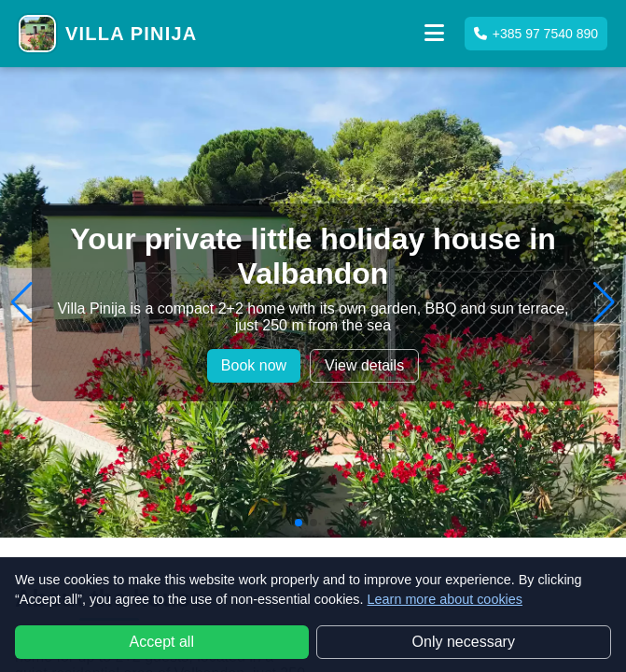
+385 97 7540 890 (536, 34)
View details (364, 365)
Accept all (162, 642)
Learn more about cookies (445, 599)
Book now (254, 365)
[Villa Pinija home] (108, 34)
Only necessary (464, 642)
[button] (435, 34)
